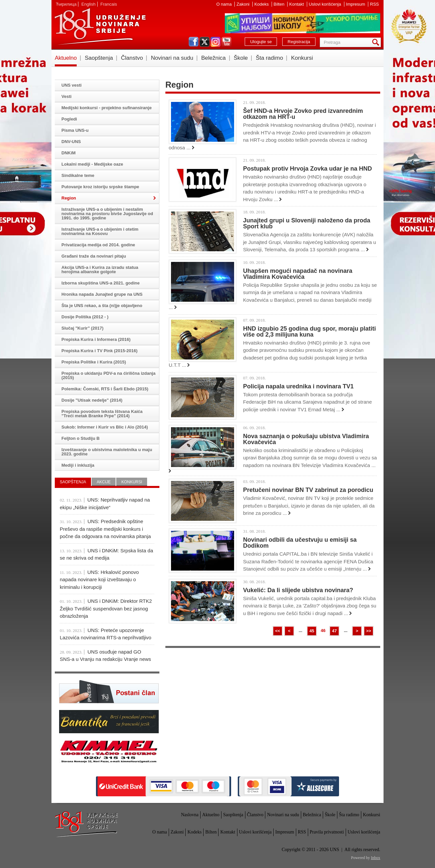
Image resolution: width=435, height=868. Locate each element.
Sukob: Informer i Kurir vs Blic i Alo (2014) (105, 427)
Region (69, 198)
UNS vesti (72, 85)
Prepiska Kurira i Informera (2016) (96, 339)
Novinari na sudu (172, 58)
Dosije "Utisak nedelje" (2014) (92, 400)
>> (368, 631)
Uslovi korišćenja (326, 4)
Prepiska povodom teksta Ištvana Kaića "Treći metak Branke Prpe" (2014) (102, 414)
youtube (226, 42)
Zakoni (244, 4)
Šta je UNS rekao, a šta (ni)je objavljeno (102, 306)
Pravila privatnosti (327, 832)
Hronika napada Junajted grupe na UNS (102, 294)
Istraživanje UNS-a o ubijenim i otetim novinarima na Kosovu (100, 231)
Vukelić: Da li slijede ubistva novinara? (298, 590)
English (88, 4)
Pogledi (69, 119)
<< (277, 631)
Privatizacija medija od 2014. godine (98, 245)
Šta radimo (269, 58)
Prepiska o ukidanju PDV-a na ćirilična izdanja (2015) (108, 375)
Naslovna (190, 815)
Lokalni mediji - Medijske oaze (92, 164)
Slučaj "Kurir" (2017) (82, 328)
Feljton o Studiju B (81, 438)
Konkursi (302, 58)
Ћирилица (66, 4)
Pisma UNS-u (75, 130)
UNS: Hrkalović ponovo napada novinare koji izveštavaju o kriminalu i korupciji (99, 580)
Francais (109, 4)
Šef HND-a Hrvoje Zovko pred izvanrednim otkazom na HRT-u (303, 114)
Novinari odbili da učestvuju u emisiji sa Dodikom (300, 543)
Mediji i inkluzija (78, 465)
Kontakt (297, 4)
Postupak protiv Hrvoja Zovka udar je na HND (307, 169)
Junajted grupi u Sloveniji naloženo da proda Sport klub (307, 223)
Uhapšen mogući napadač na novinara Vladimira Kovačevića (298, 274)
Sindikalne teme (78, 175)
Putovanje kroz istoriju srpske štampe (100, 187)
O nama (224, 4)
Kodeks (262, 4)
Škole (241, 58)
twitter (205, 42)
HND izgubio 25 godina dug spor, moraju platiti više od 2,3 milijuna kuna (309, 332)
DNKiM (69, 153)
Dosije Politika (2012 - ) (85, 317)
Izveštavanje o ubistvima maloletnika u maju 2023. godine (107, 452)
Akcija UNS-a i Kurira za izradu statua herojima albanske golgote (100, 270)
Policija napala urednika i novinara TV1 (298, 386)
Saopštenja (99, 58)
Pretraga (377, 42)
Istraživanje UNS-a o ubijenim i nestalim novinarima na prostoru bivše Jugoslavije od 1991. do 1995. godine (107, 214)
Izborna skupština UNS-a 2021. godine (101, 283)
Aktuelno (66, 58)
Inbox (376, 858)
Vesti (66, 96)
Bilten (280, 4)
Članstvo (132, 58)
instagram (216, 42)
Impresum (356, 4)
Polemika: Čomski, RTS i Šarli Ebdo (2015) (105, 389)
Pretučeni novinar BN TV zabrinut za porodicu (308, 490)
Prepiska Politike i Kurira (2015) (94, 362)
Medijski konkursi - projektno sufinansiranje (107, 108)
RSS (374, 4)
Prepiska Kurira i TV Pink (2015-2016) (99, 351)
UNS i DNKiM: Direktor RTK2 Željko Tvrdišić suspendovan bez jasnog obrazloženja (106, 608)
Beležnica (214, 58)
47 (334, 631)
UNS (100, 27)
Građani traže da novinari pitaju (94, 256)
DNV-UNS (71, 142)
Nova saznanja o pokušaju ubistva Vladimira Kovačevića (306, 439)
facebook (194, 42)
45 (312, 631)
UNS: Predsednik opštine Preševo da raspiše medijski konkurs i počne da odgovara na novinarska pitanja (105, 529)
